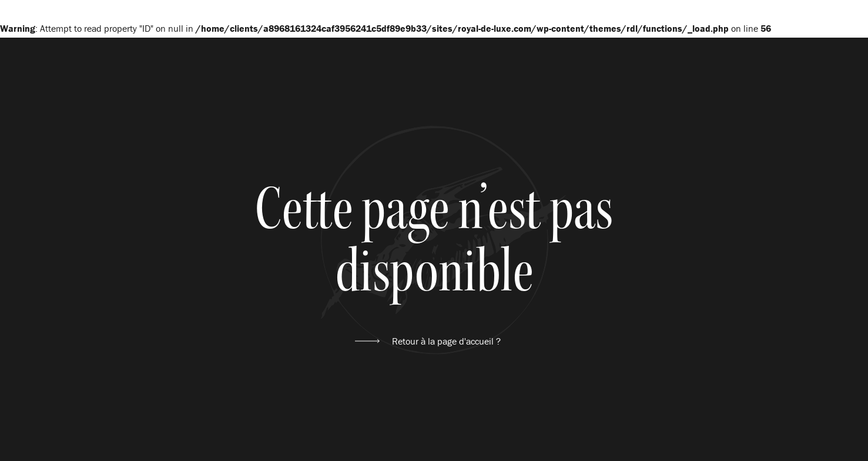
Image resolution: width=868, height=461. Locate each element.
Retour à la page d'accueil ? (446, 341)
